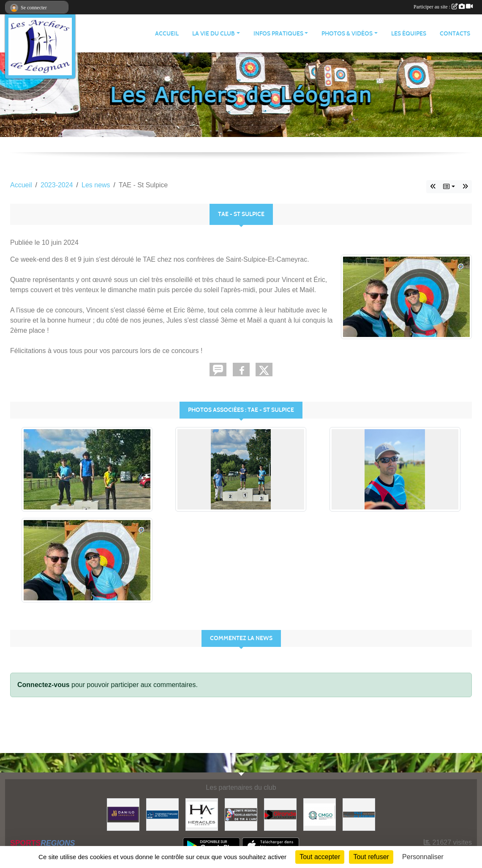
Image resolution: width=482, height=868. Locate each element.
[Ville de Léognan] (359, 814)
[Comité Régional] (241, 814)
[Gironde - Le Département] (280, 814)
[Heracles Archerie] (202, 814)
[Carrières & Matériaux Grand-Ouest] (320, 814)
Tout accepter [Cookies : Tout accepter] (320, 857)
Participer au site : (443, 7)
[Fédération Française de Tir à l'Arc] (162, 814)
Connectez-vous (44, 685)
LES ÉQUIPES (409, 34)
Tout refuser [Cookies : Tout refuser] (371, 857)
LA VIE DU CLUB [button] (214, 34)
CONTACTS (455, 34)
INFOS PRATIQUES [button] (278, 34)
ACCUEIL (167, 34)
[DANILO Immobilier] (123, 814)
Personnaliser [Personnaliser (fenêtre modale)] (423, 857)
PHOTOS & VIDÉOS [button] (347, 34)
